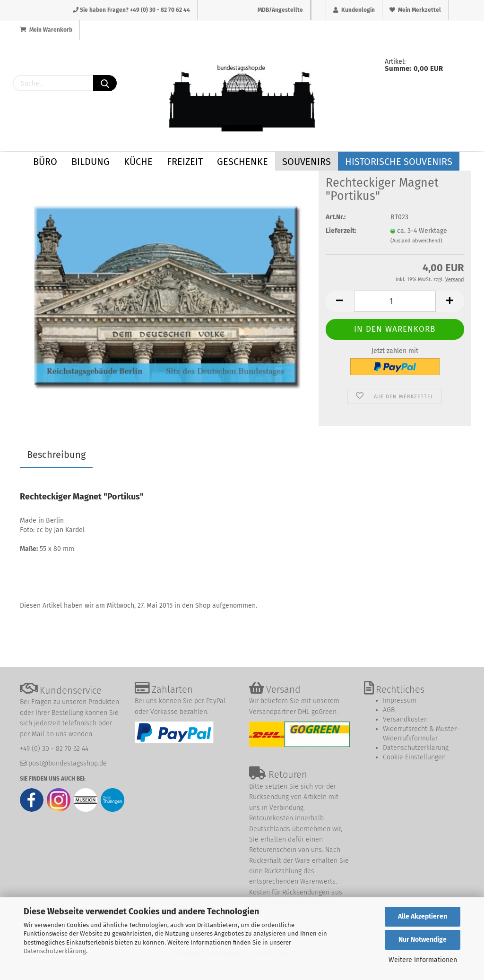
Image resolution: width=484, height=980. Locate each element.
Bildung (91, 162)
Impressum (400, 701)
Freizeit (185, 162)
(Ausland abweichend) (416, 241)
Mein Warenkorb (46, 30)
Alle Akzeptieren (423, 916)
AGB (389, 710)
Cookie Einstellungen (414, 757)
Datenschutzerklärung (55, 951)
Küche (138, 162)
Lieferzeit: (341, 231)
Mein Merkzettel (415, 10)
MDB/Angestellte (280, 10)
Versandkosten (405, 719)
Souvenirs (307, 162)
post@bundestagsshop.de (68, 763)
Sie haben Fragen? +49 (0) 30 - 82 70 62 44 (131, 10)
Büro (45, 162)
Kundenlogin (354, 10)
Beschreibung (56, 455)
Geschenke (242, 162)
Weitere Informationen (423, 960)
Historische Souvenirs (399, 162)
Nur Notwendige (423, 940)
